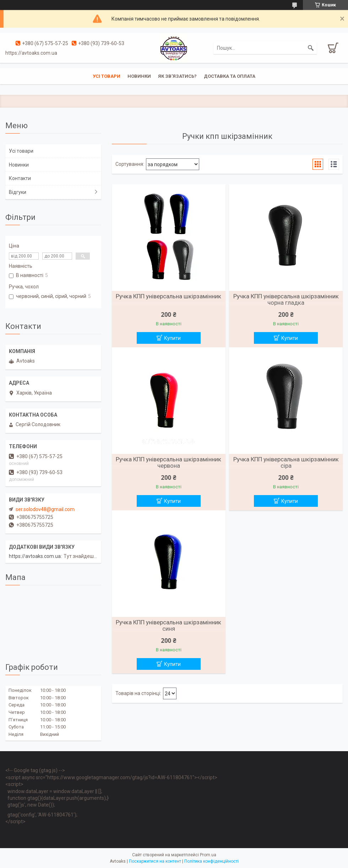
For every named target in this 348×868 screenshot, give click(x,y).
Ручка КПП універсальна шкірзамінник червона (168, 462)
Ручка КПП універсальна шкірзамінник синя (168, 625)
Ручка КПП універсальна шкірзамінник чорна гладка (286, 299)
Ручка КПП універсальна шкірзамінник (168, 296)
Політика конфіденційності (211, 861)
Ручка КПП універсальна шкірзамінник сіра (286, 462)
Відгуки (18, 192)
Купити (172, 338)
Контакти (20, 178)
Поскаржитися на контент (155, 861)
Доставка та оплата (230, 76)
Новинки (139, 76)
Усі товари (107, 76)
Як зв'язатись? (177, 76)
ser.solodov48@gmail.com (45, 509)
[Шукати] (311, 48)
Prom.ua (208, 855)
